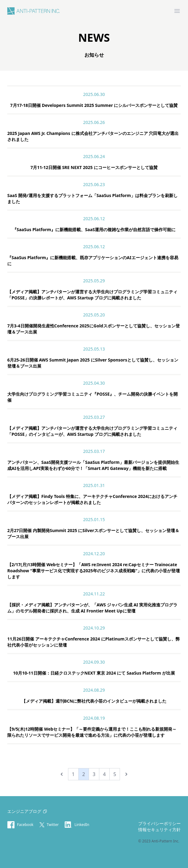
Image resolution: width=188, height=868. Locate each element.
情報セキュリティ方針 (159, 829)
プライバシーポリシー (159, 823)
